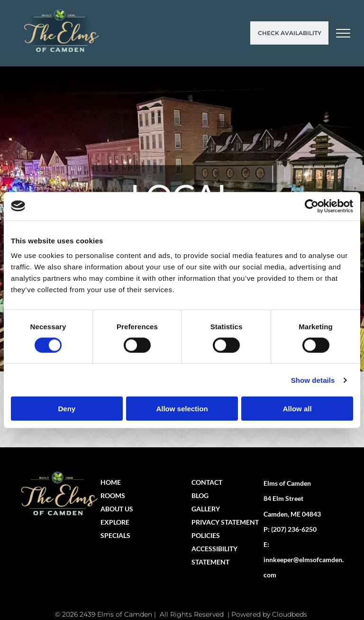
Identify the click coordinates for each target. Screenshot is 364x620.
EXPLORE (115, 522)
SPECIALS (115, 535)
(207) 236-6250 (294, 529)
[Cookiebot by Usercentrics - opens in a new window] (312, 206)
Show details (313, 380)
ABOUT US (117, 509)
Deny (67, 409)
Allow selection (182, 409)
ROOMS (113, 495)
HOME (111, 482)
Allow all (297, 409)
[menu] (343, 33)
